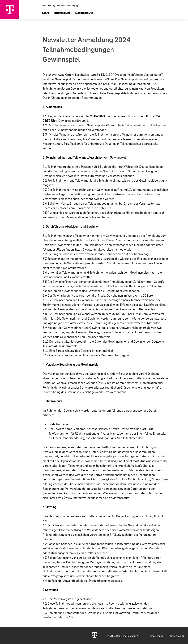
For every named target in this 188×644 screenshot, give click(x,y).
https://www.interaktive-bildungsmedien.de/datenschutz (93, 498)
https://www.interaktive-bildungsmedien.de (103, 249)
